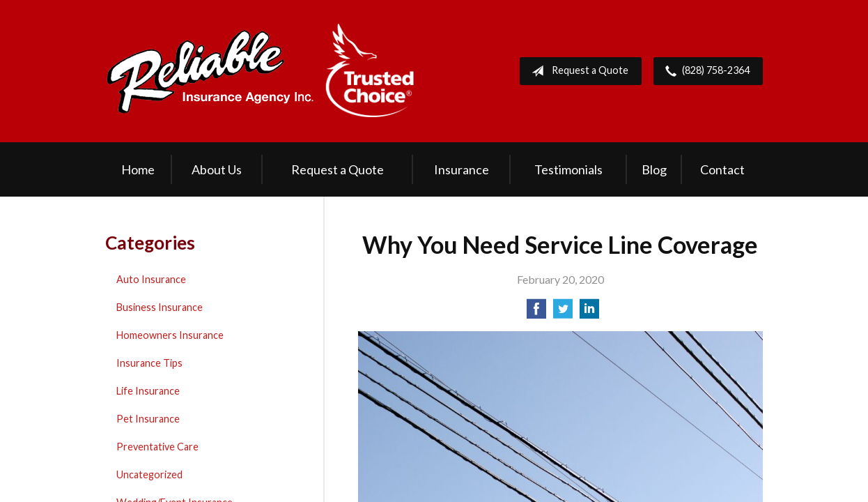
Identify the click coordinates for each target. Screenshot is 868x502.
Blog (654, 169)
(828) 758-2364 (705, 71)
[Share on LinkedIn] (589, 313)
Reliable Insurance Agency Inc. (261, 71)
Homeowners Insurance (170, 335)
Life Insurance (148, 391)
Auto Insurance (151, 279)
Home (138, 169)
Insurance (462, 169)
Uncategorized (149, 474)
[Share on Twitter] (563, 313)
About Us (217, 169)
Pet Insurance (148, 419)
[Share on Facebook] (536, 313)
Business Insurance (160, 307)
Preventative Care (157, 447)
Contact (722, 169)
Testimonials (568, 169)
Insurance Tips (149, 363)
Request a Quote (577, 71)
